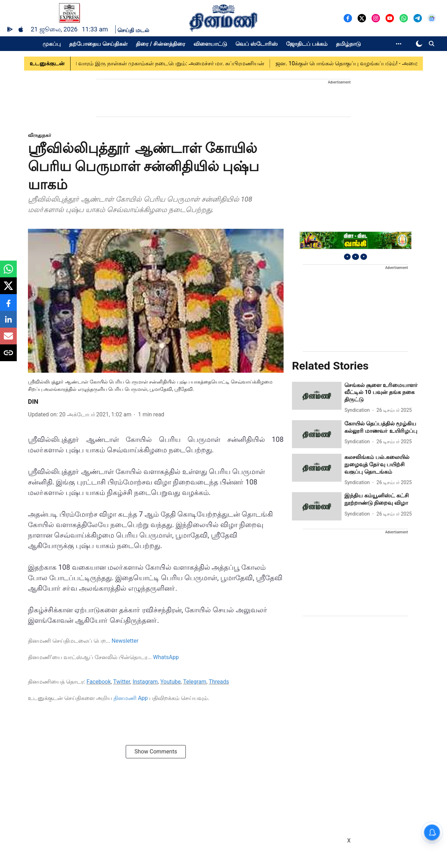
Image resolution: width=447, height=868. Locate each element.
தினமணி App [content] (131, 698)
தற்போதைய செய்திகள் (98, 44)
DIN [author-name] (33, 402)
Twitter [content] (122, 682)
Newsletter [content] (125, 641)
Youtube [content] (171, 682)
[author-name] (358, 410)
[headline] (382, 393)
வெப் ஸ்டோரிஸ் (257, 44)
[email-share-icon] (8, 340)
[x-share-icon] (8, 289)
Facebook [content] (99, 682)
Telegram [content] (195, 682)
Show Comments (156, 752)
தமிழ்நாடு (348, 44)
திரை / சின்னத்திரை (160, 44)
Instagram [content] (145, 682)
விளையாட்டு (210, 44)
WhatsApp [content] (166, 657)
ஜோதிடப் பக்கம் (307, 44)
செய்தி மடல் (133, 30)
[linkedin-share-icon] (8, 323)
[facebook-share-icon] (8, 306)
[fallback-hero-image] (317, 396)
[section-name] (39, 135)
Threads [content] (219, 682)
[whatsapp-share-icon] (8, 273)
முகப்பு (52, 44)
